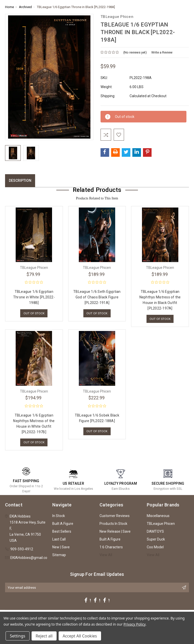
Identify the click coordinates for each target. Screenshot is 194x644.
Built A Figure (63, 526)
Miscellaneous (158, 518)
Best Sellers (62, 533)
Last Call (59, 541)
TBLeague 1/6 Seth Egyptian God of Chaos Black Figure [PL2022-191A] (97, 298)
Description (20, 181)
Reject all (44, 636)
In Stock (59, 518)
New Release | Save (115, 533)
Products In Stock (113, 526)
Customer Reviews (115, 518)
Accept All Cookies (80, 636)
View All (106, 557)
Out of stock (34, 314)
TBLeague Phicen (161, 526)
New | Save (61, 549)
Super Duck (156, 541)
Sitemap (59, 557)
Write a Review (162, 52)
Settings (18, 636)
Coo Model (155, 549)
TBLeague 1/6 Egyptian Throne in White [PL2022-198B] (34, 298)
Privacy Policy (135, 624)
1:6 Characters (111, 549)
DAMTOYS (155, 533)
